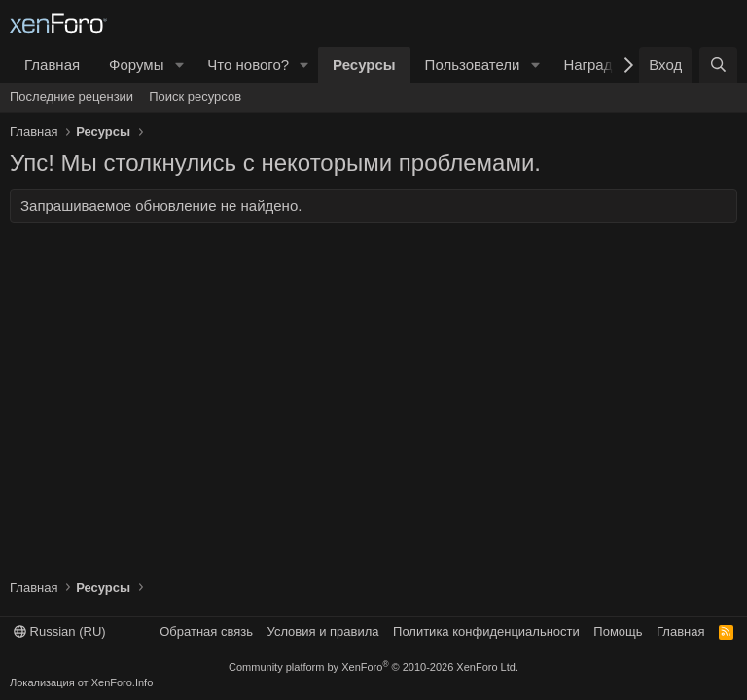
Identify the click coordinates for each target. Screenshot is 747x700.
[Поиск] (718, 65)
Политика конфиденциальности (486, 631)
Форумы (136, 65)
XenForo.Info (123, 682)
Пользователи (473, 65)
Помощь (618, 631)
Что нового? (248, 65)
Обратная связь (206, 631)
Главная (52, 65)
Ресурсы (364, 65)
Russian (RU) (60, 631)
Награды (593, 65)
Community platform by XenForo (373, 667)
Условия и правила (323, 631)
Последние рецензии (71, 97)
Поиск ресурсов (195, 97)
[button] (179, 65)
